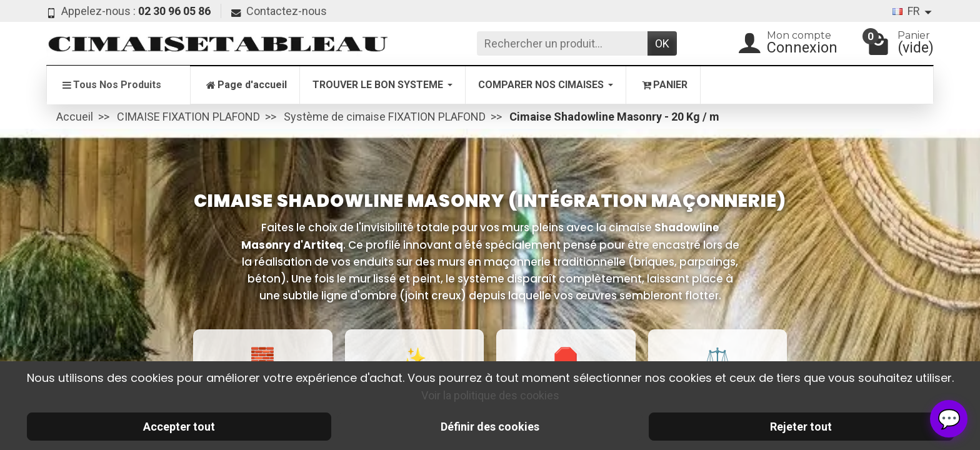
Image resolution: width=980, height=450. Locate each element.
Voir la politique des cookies (490, 395)
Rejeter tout (801, 427)
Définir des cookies (490, 427)
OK (662, 43)
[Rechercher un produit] (562, 43)
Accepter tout (179, 427)
